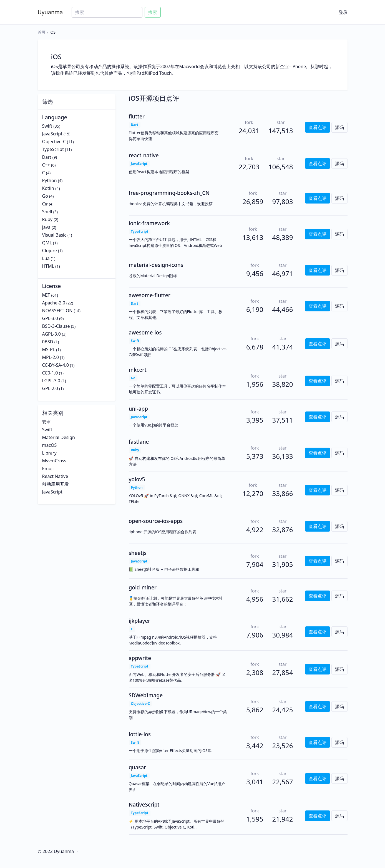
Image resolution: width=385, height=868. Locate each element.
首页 (42, 32)
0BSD (48, 342)
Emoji (48, 468)
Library (49, 453)
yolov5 (137, 479)
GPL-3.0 (50, 318)
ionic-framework (149, 223)
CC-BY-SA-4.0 (56, 365)
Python (50, 180)
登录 (343, 12)
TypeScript (53, 149)
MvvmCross (54, 461)
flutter (137, 116)
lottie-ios (140, 734)
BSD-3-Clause (56, 326)
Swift (47, 126)
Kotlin (48, 188)
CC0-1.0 (50, 373)
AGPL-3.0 (51, 334)
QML (47, 243)
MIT (46, 295)
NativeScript (144, 805)
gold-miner (143, 587)
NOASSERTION (57, 311)
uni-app (138, 409)
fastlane (139, 442)
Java (46, 227)
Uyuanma (50, 12)
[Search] (107, 12)
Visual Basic (54, 235)
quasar (138, 767)
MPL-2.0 (51, 357)
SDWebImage (146, 695)
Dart (47, 157)
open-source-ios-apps (156, 521)
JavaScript (52, 134)
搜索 (153, 12)
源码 (339, 127)
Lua (46, 258)
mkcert (138, 370)
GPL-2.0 (50, 388)
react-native (144, 155)
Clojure (50, 251)
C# (45, 204)
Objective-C (54, 142)
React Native (55, 476)
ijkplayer (140, 621)
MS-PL (49, 349)
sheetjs (138, 553)
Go (45, 196)
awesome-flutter (150, 295)
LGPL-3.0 (51, 381)
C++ (46, 165)
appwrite (140, 658)
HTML (48, 266)
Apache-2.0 (54, 303)
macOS (50, 445)
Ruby (47, 219)
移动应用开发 (56, 484)
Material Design (59, 437)
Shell (47, 212)
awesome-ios (145, 333)
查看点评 (318, 127)
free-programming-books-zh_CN (169, 193)
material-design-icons (156, 265)
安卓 (47, 422)
